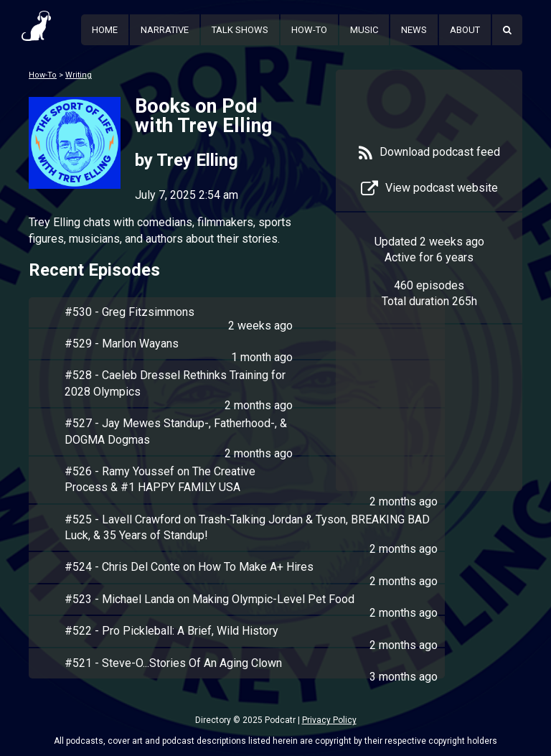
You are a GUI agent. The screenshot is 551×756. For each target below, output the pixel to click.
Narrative (165, 30)
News (414, 30)
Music (364, 30)
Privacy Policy (329, 720)
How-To (309, 30)
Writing (79, 75)
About (465, 30)
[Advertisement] (429, 418)
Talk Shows (240, 30)
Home (105, 30)
